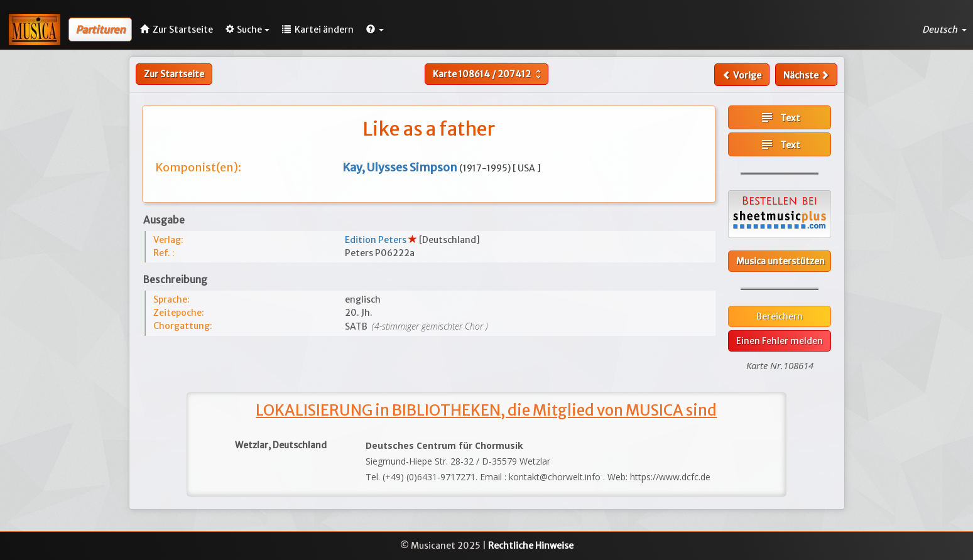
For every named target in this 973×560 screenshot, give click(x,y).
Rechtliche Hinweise (531, 546)
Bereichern (780, 316)
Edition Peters (377, 240)
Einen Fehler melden (780, 341)
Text (780, 117)
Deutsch (944, 30)
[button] (375, 30)
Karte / (488, 74)
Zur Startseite (174, 74)
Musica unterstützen (780, 261)
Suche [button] (247, 30)
